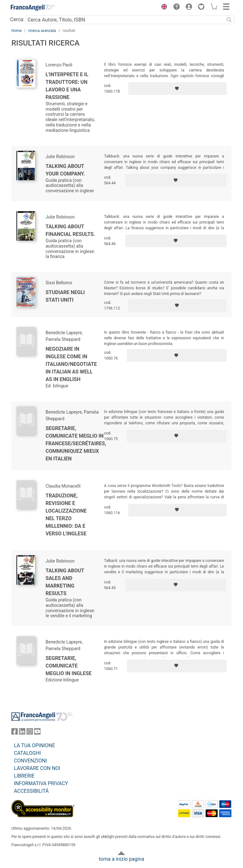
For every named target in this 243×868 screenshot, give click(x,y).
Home (16, 31)
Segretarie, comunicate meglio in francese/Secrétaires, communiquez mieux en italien (76, 443)
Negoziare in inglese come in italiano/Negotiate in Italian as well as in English (71, 364)
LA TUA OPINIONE (34, 745)
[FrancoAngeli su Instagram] (30, 733)
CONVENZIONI (30, 761)
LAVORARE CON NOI (37, 768)
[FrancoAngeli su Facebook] (15, 733)
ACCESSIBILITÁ (31, 791)
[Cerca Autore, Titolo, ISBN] (125, 20)
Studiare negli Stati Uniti (65, 296)
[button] (163, 8)
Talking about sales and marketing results (65, 582)
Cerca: (17, 19)
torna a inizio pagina (121, 859)
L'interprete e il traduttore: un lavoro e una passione (67, 86)
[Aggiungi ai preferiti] (177, 89)
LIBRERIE (24, 776)
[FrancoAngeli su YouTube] (37, 733)
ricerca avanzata (42, 31)
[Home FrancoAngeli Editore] (33, 8)
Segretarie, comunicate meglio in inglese (69, 666)
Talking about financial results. (70, 230)
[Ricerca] (229, 20)
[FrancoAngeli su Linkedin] (22, 733)
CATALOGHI (27, 753)
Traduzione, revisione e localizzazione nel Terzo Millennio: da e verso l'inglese (66, 515)
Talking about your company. (65, 170)
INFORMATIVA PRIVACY (41, 783)
